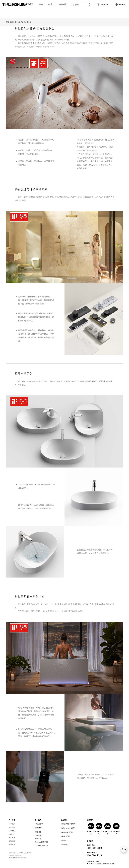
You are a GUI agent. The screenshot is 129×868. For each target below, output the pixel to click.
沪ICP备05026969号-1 (16, 855)
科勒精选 (29, 4)
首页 (7, 22)
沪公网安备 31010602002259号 (18, 858)
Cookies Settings (41, 845)
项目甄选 (61, 4)
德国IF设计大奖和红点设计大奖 (21, 22)
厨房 (50, 4)
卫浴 (40, 4)
